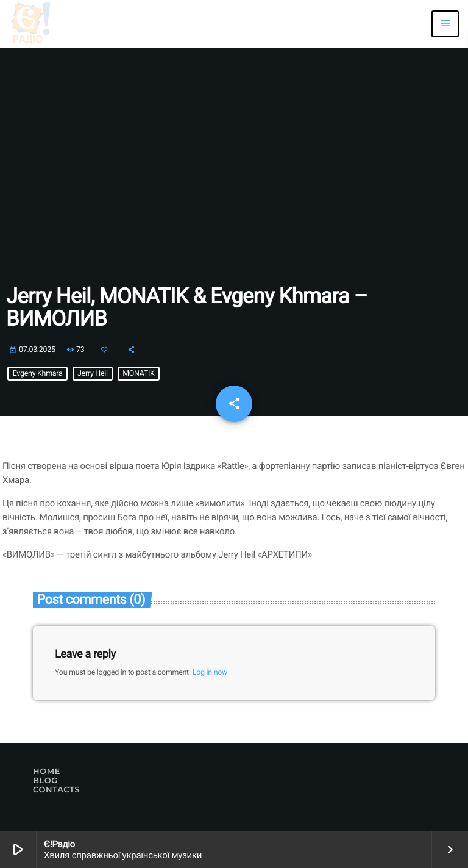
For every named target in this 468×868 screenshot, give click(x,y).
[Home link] (30, 24)
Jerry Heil (93, 374)
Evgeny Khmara (38, 374)
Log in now (210, 673)
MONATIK (138, 374)
